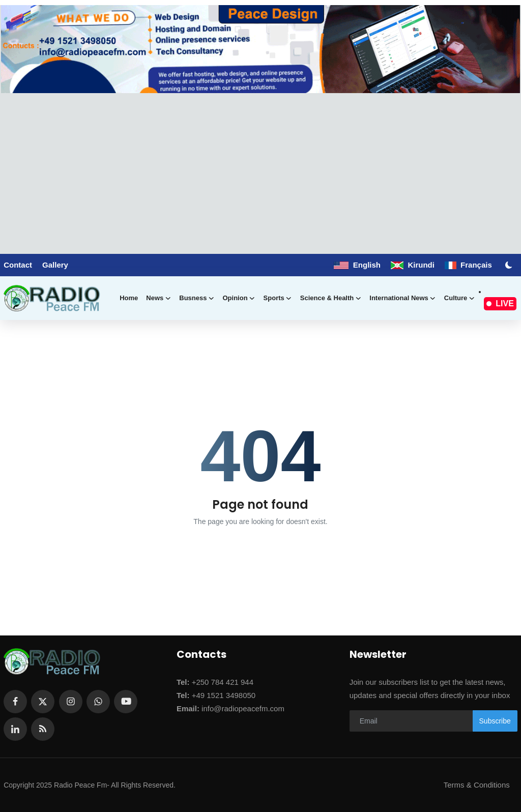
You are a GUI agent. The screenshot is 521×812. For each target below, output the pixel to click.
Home (129, 298)
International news (403, 298)
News (158, 298)
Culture (460, 298)
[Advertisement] (260, 169)
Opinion (239, 298)
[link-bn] (260, 49)
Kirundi (413, 265)
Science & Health (331, 298)
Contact (18, 265)
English (357, 265)
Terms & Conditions (477, 785)
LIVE (500, 303)
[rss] (43, 729)
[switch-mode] (510, 265)
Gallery (55, 265)
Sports (278, 298)
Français (468, 265)
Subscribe (495, 721)
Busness (197, 298)
